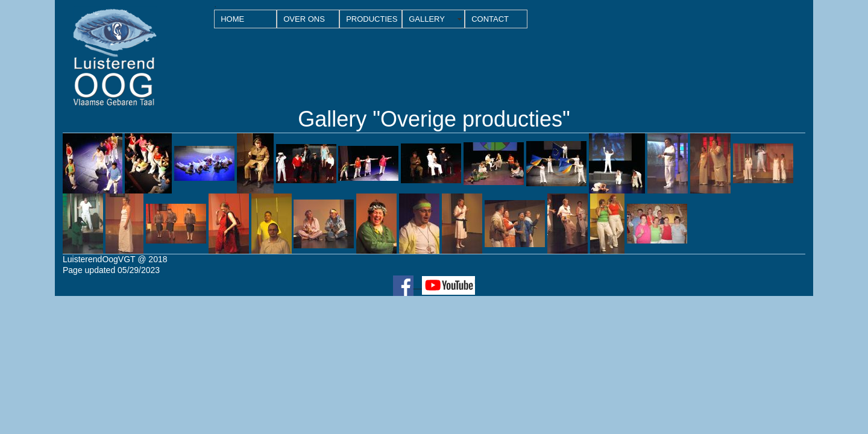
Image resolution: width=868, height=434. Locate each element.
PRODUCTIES (372, 19)
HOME (232, 19)
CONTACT (490, 19)
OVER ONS (304, 19)
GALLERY (427, 19)
